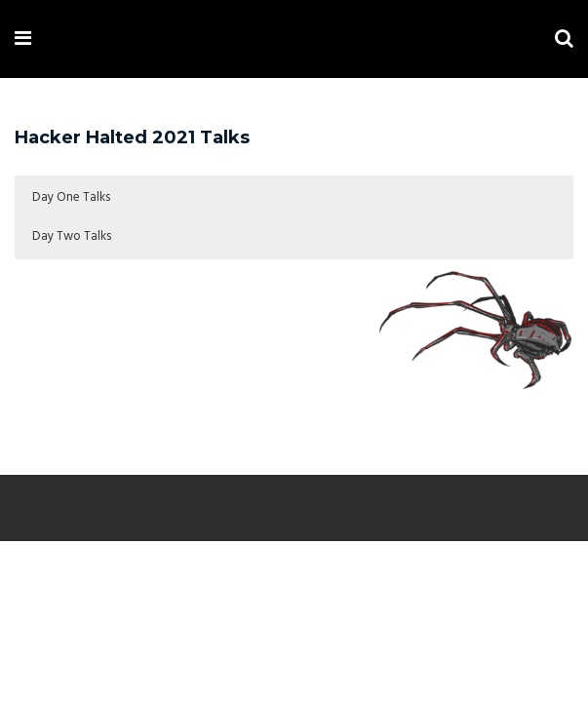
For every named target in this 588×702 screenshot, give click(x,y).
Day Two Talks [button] (72, 236)
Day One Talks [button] (71, 197)
